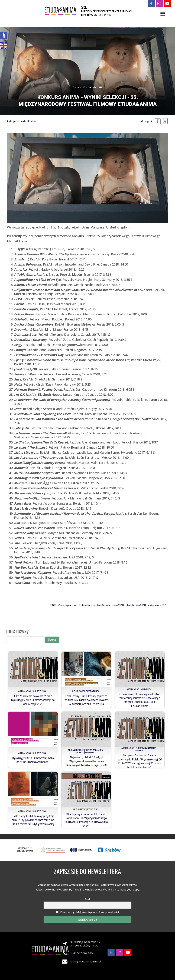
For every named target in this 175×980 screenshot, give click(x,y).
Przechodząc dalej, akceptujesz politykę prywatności (87, 912)
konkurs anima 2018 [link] (158, 605)
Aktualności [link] (28, 121)
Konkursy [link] (146, 689)
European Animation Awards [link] (145, 749)
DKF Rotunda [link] (39, 691)
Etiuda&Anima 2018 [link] (136, 605)
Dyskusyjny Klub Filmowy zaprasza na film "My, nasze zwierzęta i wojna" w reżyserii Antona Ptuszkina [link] (86, 700)
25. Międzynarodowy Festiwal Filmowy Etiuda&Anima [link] (84, 605)
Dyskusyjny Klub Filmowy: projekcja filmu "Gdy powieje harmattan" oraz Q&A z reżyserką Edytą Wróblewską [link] (33, 820)
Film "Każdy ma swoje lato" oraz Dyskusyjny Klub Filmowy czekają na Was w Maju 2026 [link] (33, 700)
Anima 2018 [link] (118, 605)
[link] (4, 35)
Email (87, 899)
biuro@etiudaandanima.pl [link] (86, 961)
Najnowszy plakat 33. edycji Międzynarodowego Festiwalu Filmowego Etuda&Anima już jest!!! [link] (86, 761)
